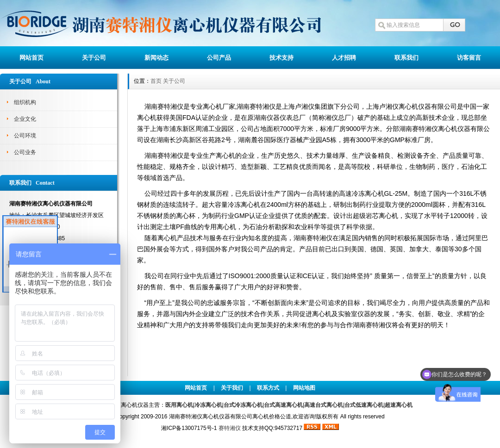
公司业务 (25, 152)
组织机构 (25, 102)
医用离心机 (179, 405)
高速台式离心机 (324, 405)
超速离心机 (399, 405)
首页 (156, 81)
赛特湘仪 (230, 428)
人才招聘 (344, 58)
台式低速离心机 (364, 405)
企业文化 (25, 119)
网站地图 (304, 388)
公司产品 (219, 58)
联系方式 (268, 388)
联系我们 (406, 58)
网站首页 (31, 58)
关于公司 (94, 58)
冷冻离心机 (208, 405)
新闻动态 (156, 58)
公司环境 (25, 136)
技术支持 (281, 58)
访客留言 (469, 58)
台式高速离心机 (283, 405)
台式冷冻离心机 (243, 405)
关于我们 (232, 388)
